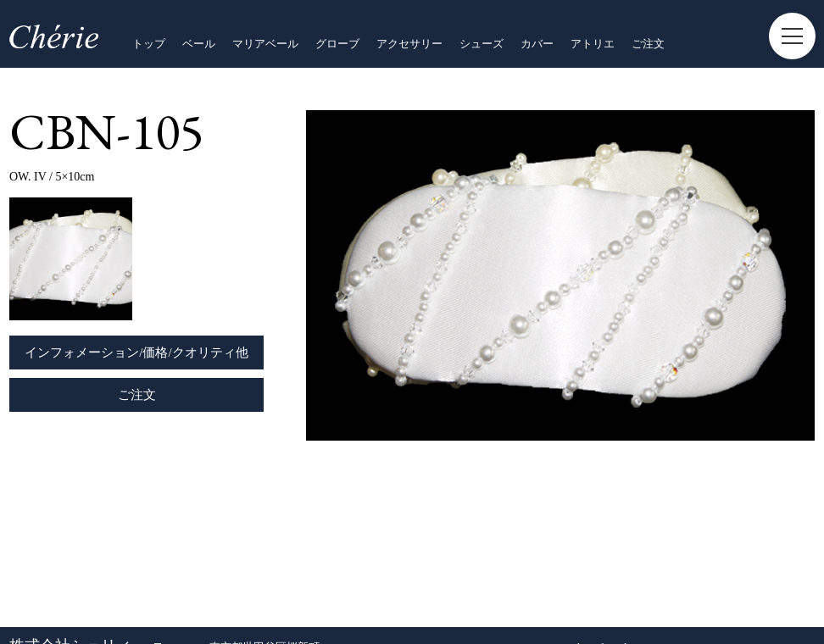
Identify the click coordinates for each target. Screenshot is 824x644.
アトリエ (593, 44)
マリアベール (265, 44)
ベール (199, 44)
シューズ (482, 44)
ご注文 (648, 44)
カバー (537, 44)
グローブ (337, 44)
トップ (149, 44)
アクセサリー (409, 44)
